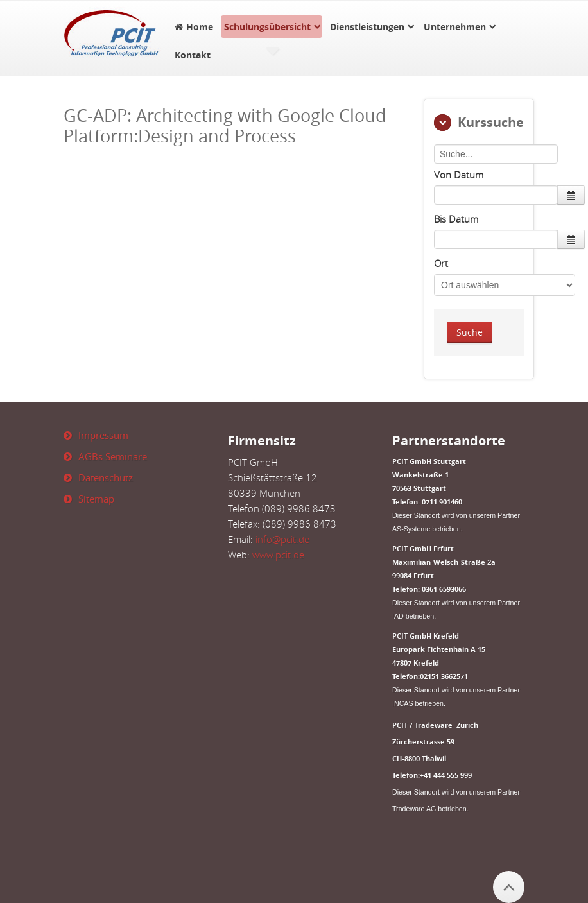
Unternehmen (455, 27)
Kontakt (193, 55)
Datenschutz (106, 477)
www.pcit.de (278, 555)
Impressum (103, 435)
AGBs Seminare (113, 456)
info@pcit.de (282, 539)
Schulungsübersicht (267, 27)
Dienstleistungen (367, 27)
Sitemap (96, 499)
